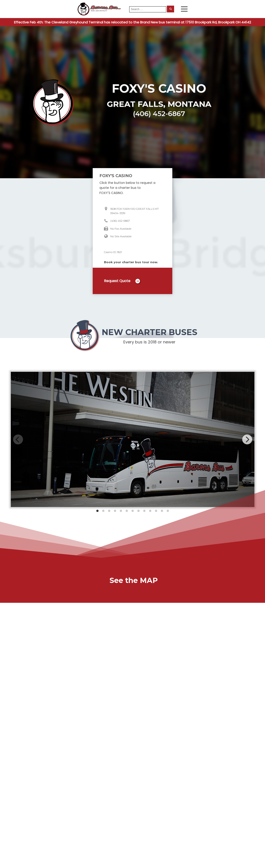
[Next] (247, 439)
